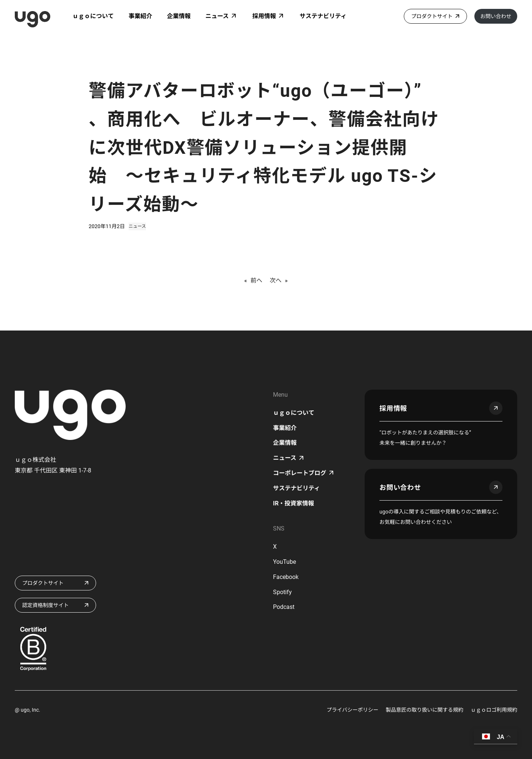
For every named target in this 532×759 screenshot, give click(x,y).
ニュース (137, 226)
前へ (256, 280)
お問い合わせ (496, 16)
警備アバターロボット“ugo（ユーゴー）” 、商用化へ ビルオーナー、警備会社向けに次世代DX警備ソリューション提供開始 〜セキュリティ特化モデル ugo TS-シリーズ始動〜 (264, 148)
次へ (276, 280)
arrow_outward (496, 408)
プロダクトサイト (432, 16)
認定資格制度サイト (45, 605)
